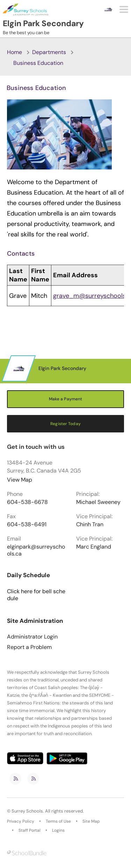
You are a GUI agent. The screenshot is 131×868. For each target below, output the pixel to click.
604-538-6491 (27, 524)
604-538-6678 (27, 502)
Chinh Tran (90, 524)
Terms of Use (58, 821)
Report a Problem (29, 647)
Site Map (91, 821)
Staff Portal (30, 830)
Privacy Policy (21, 821)
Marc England (94, 547)
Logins (58, 830)
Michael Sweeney (98, 502)
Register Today (65, 424)
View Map (20, 480)
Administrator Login (32, 637)
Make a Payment (66, 399)
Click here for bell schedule (36, 595)
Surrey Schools (27, 811)
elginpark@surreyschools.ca (36, 550)
